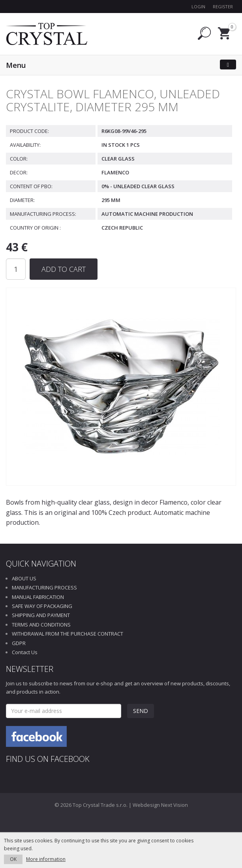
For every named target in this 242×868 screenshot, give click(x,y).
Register (223, 7)
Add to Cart (64, 269)
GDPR (19, 643)
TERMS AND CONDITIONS (41, 625)
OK (13, 859)
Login (198, 7)
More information (46, 859)
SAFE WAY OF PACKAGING (42, 606)
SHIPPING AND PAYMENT (41, 615)
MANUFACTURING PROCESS (44, 587)
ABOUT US (24, 578)
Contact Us (25, 652)
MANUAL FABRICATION (38, 597)
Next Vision (174, 805)
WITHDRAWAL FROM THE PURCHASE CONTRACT (68, 634)
